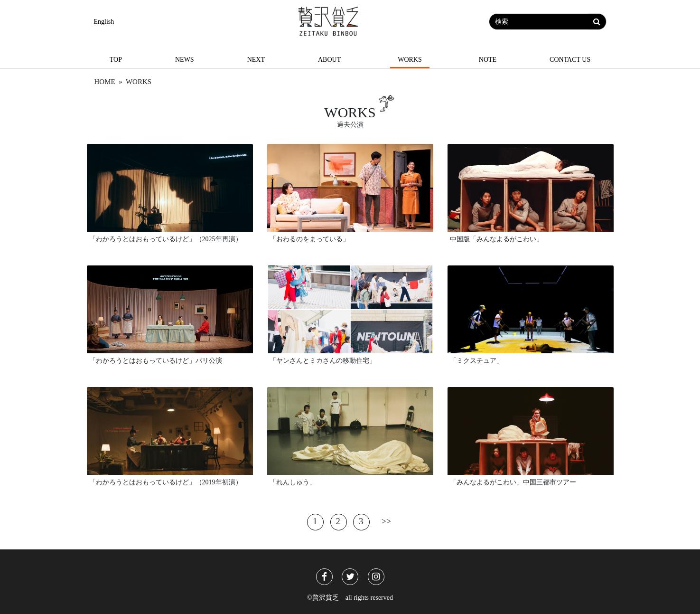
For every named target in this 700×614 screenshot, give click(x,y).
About (329, 60)
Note (488, 60)
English (104, 22)
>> (386, 521)
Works (410, 60)
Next (256, 60)
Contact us (570, 60)
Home (105, 82)
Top (116, 60)
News (185, 60)
